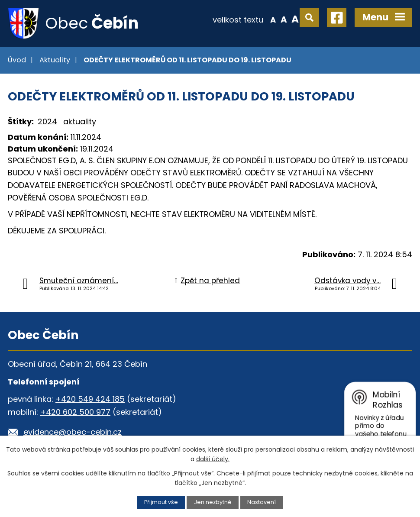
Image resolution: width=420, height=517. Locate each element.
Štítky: (21, 121)
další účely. (213, 459)
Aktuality (55, 60)
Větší (295, 19)
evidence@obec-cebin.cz (73, 432)
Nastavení (262, 502)
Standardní (284, 19)
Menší (273, 19)
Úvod (17, 60)
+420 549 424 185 (90, 399)
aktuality (80, 121)
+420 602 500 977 (75, 412)
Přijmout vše (161, 502)
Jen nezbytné (213, 502)
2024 (47, 121)
